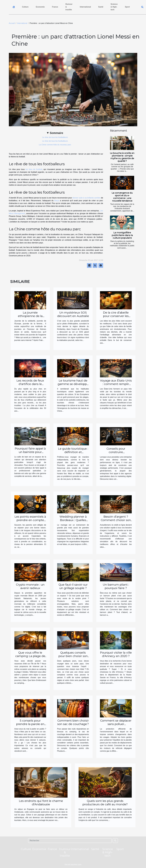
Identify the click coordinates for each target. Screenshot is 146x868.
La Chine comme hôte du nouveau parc (55, 145)
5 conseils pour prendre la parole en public (30, 724)
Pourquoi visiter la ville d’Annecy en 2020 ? (116, 654)
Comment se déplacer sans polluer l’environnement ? (116, 724)
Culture (25, 7)
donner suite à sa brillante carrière (86, 198)
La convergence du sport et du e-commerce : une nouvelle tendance (122, 197)
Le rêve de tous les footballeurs (55, 137)
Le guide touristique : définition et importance (73, 452)
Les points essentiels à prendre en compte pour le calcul (30, 520)
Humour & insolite (69, 7)
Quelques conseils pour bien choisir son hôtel (73, 656)
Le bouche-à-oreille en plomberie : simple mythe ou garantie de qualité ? (122, 157)
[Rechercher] (70, 841)
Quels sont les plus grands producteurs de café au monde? (105, 803)
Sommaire (56, 133)
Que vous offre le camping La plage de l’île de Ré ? (30, 656)
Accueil (12, 23)
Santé (101, 7)
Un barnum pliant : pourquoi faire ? (116, 586)
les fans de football (34, 169)
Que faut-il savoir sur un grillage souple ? (73, 586)
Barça (57, 201)
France (55, 7)
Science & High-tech (114, 7)
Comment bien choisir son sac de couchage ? (73, 722)
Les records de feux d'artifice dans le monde (30, 384)
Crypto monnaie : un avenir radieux (30, 586)
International (85, 7)
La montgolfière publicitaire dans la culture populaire (122, 235)
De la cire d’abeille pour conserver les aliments (116, 316)
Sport (127, 7)
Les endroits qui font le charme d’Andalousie (41, 803)
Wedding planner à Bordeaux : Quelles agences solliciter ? (73, 520)
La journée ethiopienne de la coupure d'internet (30, 316)
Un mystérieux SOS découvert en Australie (73, 314)
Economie (40, 7)
